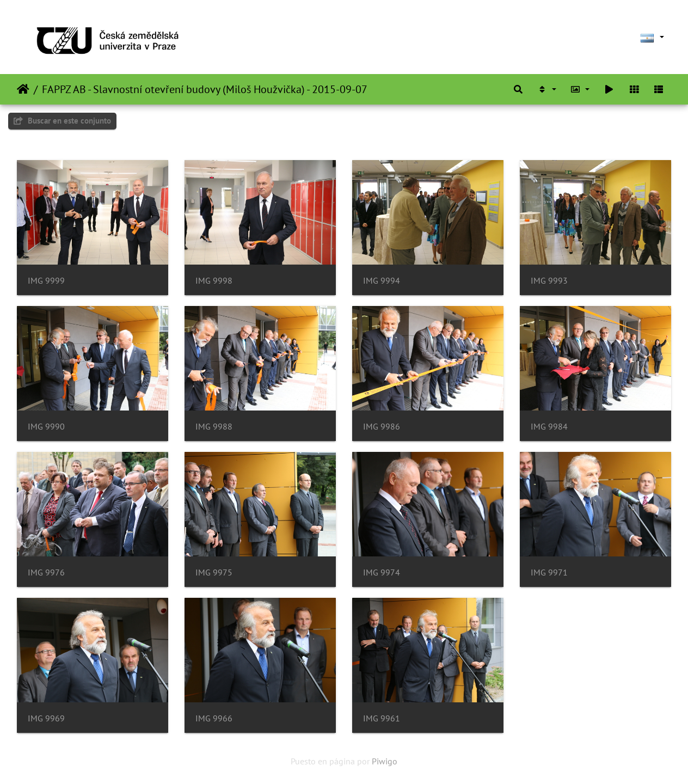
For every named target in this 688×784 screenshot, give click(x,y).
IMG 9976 (46, 572)
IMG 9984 (549, 427)
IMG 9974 (382, 572)
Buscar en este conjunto (62, 121)
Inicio (23, 89)
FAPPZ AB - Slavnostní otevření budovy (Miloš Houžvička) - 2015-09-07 (205, 89)
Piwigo (385, 761)
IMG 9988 (214, 427)
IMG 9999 (46, 281)
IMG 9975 (214, 572)
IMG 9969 (46, 718)
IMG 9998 (214, 281)
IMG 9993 (549, 281)
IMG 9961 (382, 718)
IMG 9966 (214, 718)
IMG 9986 (382, 427)
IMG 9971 (549, 572)
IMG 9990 (46, 427)
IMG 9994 (382, 281)
